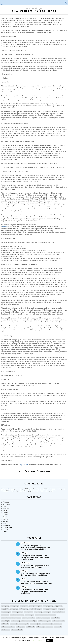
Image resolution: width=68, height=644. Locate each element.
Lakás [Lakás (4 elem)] (30, 615)
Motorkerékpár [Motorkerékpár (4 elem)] (43, 618)
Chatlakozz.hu (6, 489)
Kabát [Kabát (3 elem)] (39, 612)
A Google (5, 227)
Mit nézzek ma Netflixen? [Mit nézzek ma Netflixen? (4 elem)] (12, 618)
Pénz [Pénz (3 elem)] (6, 624)
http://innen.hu (24, 465)
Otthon (5, 521)
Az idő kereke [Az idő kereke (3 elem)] (36, 606)
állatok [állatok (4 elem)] (6, 630)
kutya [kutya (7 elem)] (6, 615)
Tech (5, 523)
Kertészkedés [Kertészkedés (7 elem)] (59, 612)
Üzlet (5, 532)
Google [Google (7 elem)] (7, 612)
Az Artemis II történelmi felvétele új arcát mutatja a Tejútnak (36, 566)
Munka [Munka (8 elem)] (56, 618)
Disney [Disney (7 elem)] (15, 609)
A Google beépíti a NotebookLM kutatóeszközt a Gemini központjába (37, 583)
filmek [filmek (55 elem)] (24, 609)
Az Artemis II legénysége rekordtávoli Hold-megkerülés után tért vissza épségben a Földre (36, 548)
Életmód (6, 513)
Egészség (6, 508)
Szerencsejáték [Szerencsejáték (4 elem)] (9, 627)
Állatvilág (6, 502)
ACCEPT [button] (49, 641)
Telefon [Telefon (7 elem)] (31, 627)
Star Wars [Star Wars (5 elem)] (48, 624)
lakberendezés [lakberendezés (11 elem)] (18, 615)
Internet (6, 519)
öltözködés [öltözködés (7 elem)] (18, 630)
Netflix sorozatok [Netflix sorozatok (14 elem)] (30, 621)
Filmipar (6, 515)
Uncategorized (8, 527)
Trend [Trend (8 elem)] (41, 627)
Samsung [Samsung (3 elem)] (24, 624)
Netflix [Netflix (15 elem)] (16, 621)
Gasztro (6, 517)
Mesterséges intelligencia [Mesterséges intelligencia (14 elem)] (46, 615)
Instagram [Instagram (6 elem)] (18, 612)
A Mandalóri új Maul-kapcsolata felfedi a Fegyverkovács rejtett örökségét (35, 591)
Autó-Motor (7, 504)
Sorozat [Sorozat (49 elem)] (36, 624)
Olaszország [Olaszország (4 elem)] (45, 621)
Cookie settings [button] (38, 641)
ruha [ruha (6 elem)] (14, 624)
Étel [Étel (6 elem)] (50, 627)
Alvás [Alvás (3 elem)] (6, 606)
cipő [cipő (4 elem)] (5, 609)
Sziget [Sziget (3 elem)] (21, 627)
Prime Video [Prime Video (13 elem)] (59, 621)
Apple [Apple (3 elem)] (15, 606)
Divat (5, 506)
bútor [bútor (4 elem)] (59, 606)
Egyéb (5, 511)
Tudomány (7, 525)
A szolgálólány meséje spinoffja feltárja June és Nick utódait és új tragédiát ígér (35, 557)
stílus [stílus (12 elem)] (58, 624)
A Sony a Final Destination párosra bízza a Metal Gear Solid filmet (36, 574)
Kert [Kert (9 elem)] (48, 612)
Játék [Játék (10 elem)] (29, 612)
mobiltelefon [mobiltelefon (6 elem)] (29, 618)
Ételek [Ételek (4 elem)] (58, 627)
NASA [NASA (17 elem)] (6, 621)
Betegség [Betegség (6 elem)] (49, 606)
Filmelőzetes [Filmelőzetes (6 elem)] (36, 609)
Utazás (5, 530)
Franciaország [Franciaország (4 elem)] (50, 609)
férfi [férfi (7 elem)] (62, 609)
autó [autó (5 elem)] (24, 606)
